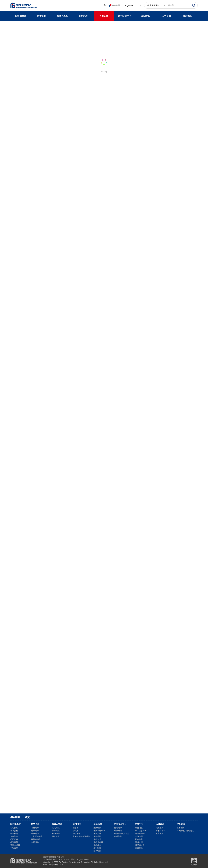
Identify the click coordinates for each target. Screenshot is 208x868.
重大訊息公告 (141, 831)
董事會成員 (15, 845)
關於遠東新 (21, 16)
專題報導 (139, 848)
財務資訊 (56, 831)
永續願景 (97, 828)
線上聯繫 (180, 828)
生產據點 (35, 842)
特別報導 (97, 848)
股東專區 (56, 836)
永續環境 (97, 836)
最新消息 (139, 828)
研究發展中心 (125, 16)
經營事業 (42, 16)
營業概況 (14, 834)
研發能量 (118, 836)
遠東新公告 (140, 834)
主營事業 (14, 848)
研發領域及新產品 (122, 834)
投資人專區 (62, 16)
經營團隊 (14, 842)
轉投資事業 (36, 839)
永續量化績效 (99, 831)
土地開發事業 (37, 836)
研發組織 (118, 831)
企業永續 (104, 16)
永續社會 (97, 845)
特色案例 (97, 851)
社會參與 (139, 839)
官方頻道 (194, 861)
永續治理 (97, 834)
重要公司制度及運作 (81, 836)
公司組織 (14, 839)
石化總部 (35, 828)
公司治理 (83, 16)
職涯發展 (160, 828)
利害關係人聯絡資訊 (185, 831)
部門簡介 (118, 828)
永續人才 (97, 839)
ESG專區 (56, 834)
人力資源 (166, 16)
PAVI (61, 865)
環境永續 (139, 842)
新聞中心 (146, 16)
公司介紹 (14, 828)
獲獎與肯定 (140, 845)
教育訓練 (160, 834)
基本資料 (14, 831)
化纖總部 (35, 831)
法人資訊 (56, 828)
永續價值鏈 (98, 842)
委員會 (76, 831)
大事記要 (14, 836)
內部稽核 (77, 834)
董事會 (76, 828)
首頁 (27, 817)
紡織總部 (35, 834)
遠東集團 (116, 5)
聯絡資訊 (187, 16)
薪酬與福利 (161, 831)
